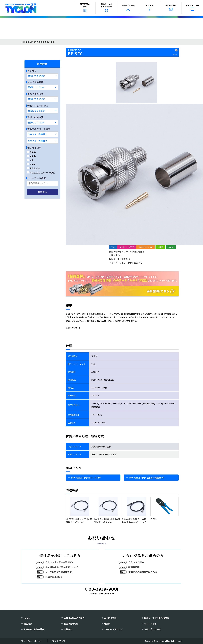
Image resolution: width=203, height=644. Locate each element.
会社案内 (68, 629)
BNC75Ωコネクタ (36, 42)
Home (27, 618)
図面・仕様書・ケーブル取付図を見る (127, 252)
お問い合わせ (171, 8)
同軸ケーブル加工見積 (120, 259)
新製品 (31, 152)
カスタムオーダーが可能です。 (61, 562)
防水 (30, 160)
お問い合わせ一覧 (152, 629)
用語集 (107, 624)
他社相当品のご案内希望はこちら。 (63, 567)
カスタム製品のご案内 (74, 618)
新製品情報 (134, 567)
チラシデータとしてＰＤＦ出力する (126, 263)
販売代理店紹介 (85, 8)
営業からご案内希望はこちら (143, 572)
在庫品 (31, 156)
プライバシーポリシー (32, 641)
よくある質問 (110, 618)
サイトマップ (59, 641)
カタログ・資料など (113, 629)
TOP (23, 42)
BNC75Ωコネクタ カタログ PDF (86, 478)
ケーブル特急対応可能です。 (60, 572)
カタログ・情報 (128, 8)
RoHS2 (31, 164)
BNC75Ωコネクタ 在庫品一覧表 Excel (147, 478)
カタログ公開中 (136, 562)
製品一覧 (149, 8)
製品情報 (28, 624)
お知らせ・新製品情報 (34, 629)
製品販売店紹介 (71, 624)
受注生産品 (33, 168)
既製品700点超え (54, 577)
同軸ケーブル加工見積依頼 (106, 8)
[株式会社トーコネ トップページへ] (21, 8)
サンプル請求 (150, 624)
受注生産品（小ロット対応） (41, 172)
